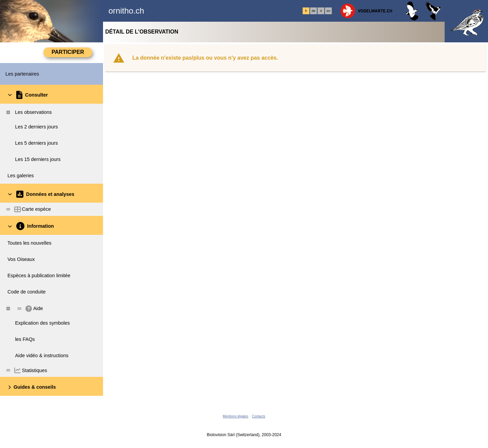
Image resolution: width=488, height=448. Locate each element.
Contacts (258, 416)
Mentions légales (235, 416)
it (321, 11)
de (313, 11)
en (328, 11)
